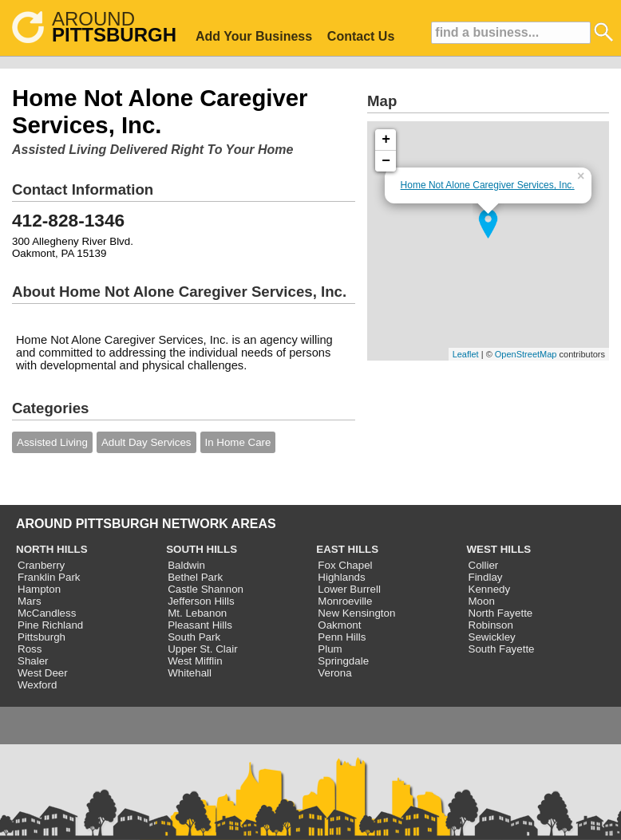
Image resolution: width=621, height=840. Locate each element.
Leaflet (466, 354)
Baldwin (186, 565)
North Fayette (501, 613)
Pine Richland (50, 625)
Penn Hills (342, 637)
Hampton (39, 589)
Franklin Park (49, 577)
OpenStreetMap (526, 354)
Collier (484, 565)
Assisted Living (52, 442)
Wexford (37, 685)
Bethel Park (195, 577)
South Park (194, 637)
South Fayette (502, 649)
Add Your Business (254, 36)
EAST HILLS (347, 549)
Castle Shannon (206, 589)
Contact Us (361, 36)
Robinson (491, 625)
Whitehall (190, 673)
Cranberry (41, 565)
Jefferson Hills (201, 601)
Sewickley (492, 637)
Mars (30, 601)
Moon (482, 601)
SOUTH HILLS (202, 549)
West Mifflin (195, 661)
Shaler (33, 661)
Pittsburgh (42, 637)
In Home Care (238, 442)
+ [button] (386, 140)
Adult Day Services (146, 442)
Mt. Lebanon (197, 613)
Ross (30, 649)
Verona (334, 673)
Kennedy (490, 589)
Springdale (343, 661)
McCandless (47, 613)
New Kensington (356, 613)
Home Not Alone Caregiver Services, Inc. (488, 185)
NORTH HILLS (52, 549)
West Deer (43, 673)
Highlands (341, 577)
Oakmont (339, 625)
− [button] (386, 161)
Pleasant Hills (200, 625)
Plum (330, 649)
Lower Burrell (349, 589)
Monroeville (345, 601)
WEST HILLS (499, 549)
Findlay (486, 577)
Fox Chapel (345, 565)
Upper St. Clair (202, 649)
